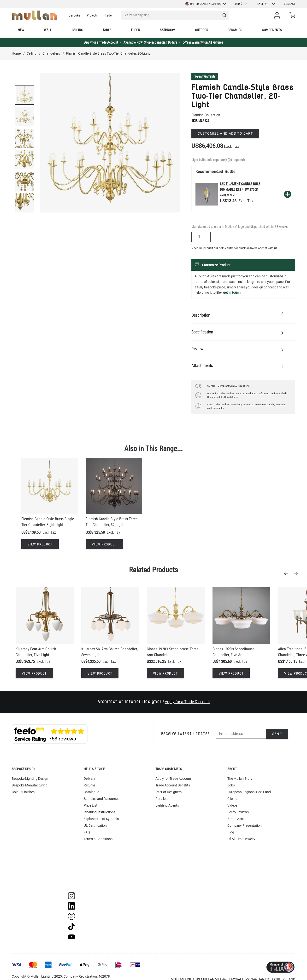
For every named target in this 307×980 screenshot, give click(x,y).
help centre (226, 248)
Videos (232, 805)
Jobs (231, 785)
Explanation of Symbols (101, 819)
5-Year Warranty (205, 76)
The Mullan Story (240, 779)
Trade (108, 15)
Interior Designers (168, 792)
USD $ (241, 4)
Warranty (91, 846)
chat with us (269, 248)
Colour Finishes (23, 792)
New (21, 30)
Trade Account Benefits (173, 785)
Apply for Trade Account (173, 779)
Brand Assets (237, 819)
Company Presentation (245, 825)
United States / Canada (206, 4)
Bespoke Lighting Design (30, 779)
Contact (290, 4)
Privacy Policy (94, 859)
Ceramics (235, 30)
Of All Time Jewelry (241, 839)
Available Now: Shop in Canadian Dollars (150, 42)
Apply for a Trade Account (101, 42)
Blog (231, 832)
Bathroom (168, 30)
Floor (135, 30)
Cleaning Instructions (100, 812)
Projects (92, 15)
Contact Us (236, 846)
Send (277, 734)
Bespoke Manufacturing (30, 785)
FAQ (87, 832)
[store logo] (34, 15)
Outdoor (201, 30)
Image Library (94, 872)
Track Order (92, 879)
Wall (48, 30)
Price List (91, 805)
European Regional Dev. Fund (249, 792)
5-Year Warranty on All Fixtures (203, 42)
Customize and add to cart (225, 133)
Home (16, 53)
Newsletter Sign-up (241, 852)
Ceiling (77, 30)
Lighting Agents (167, 805)
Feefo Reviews (238, 812)
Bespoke (74, 15)
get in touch (232, 292)
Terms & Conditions (98, 839)
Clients (232, 799)
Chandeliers (51, 53)
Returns (90, 785)
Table (107, 30)
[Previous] (288, 573)
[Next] (297, 573)
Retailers (162, 799)
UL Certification (95, 825)
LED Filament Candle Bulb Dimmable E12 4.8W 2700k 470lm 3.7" (240, 189)
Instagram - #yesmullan (101, 852)
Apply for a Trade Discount (187, 702)
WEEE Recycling (95, 866)
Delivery (89, 779)
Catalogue (91, 792)
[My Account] (278, 15)
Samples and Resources (101, 799)
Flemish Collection (206, 115)
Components (272, 30)
